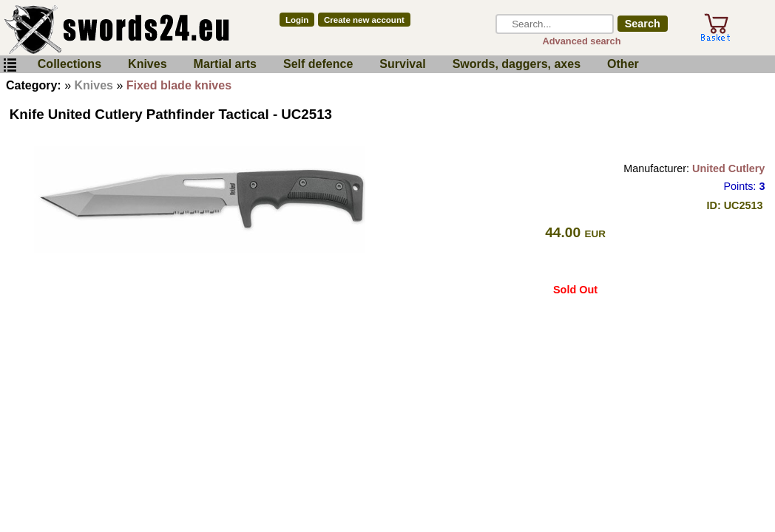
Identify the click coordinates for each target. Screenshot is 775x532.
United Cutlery (728, 168)
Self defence (318, 64)
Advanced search (582, 41)
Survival (402, 64)
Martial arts (225, 64)
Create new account (364, 20)
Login (297, 20)
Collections (70, 64)
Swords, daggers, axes (517, 64)
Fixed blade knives (179, 85)
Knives (147, 64)
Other (623, 64)
